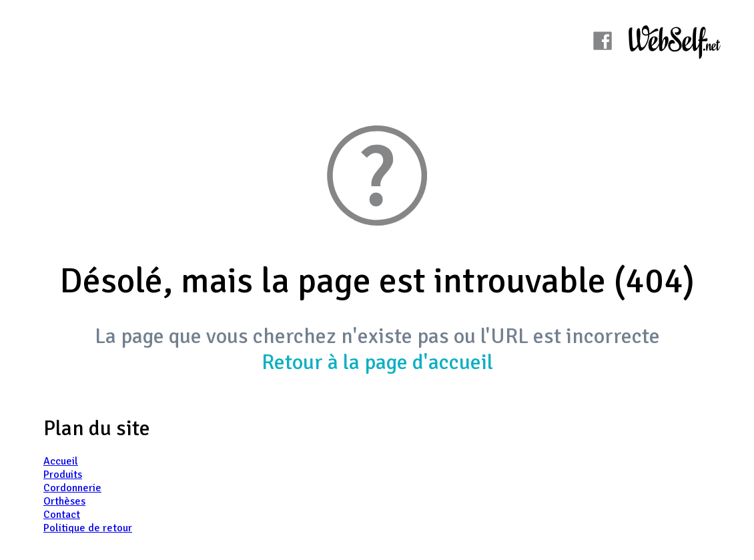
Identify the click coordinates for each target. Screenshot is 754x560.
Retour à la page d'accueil (377, 362)
